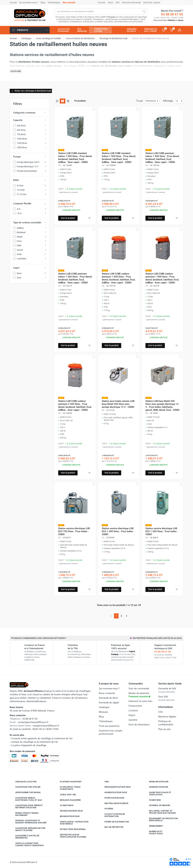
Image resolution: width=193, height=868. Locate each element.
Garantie (133, 720)
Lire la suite (16, 71)
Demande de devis (108, 698)
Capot (30, 268)
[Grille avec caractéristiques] (63, 101)
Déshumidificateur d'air (115, 787)
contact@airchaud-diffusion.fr (33, 722)
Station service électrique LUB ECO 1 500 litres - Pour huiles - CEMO (162, 531)
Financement (135, 706)
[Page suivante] (127, 616)
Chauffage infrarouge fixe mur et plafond (28, 829)
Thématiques (54, 2)
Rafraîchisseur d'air (69, 811)
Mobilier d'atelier (156, 782)
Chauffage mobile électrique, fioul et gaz (26, 799)
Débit (30, 180)
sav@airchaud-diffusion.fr (46, 726)
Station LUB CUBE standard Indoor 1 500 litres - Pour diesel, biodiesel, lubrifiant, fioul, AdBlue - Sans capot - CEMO (119, 158)
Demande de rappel (109, 703)
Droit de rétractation (139, 725)
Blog (43, 2)
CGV (161, 712)
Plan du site (164, 729)
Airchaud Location (24, 782)
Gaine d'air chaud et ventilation (158, 793)
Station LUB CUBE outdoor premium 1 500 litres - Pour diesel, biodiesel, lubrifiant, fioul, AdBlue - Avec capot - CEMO (162, 278)
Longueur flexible (30, 204)
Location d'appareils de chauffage (29, 745)
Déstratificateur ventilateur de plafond (71, 836)
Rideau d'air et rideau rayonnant (25, 814)
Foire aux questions (109, 726)
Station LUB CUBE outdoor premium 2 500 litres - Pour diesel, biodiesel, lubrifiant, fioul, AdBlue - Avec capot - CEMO (75, 406)
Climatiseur (64, 805)
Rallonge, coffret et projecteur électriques (160, 812)
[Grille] (57, 101)
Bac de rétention (112, 827)
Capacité (30, 120)
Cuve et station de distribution (112, 815)
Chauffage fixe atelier (26, 787)
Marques (103, 712)
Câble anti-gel (66, 795)
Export (132, 715)
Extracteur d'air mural (71, 829)
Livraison (133, 711)
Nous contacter (107, 693)
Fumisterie (153, 800)
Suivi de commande (131, 2)
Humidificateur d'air (113, 792)
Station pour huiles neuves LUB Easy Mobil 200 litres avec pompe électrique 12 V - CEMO (118, 404)
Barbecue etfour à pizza (154, 832)
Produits (30, 30)
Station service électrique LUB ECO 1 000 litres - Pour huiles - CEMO (118, 531)
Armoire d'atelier (156, 787)
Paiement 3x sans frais (140, 701)
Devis (110, 2)
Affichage (168, 101)
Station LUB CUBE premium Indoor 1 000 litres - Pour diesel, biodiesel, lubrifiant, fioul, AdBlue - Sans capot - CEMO (162, 158)
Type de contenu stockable (30, 223)
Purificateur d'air (112, 798)
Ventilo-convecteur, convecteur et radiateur (27, 844)
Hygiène (106, 809)
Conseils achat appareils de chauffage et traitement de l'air (42, 738)
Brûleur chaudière (68, 800)
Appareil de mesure (157, 805)
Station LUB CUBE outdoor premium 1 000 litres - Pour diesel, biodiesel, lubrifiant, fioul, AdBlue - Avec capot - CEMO (119, 278)
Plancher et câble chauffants (68, 788)
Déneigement (154, 826)
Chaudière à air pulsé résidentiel (25, 837)
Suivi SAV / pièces (152, 2)
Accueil (13, 2)
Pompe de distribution (114, 822)
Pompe (30, 157)
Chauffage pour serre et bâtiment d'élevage (27, 806)
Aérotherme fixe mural (26, 792)
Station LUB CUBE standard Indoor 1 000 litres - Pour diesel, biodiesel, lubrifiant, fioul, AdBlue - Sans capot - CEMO (75, 158)
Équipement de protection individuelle (161, 820)
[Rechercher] (144, 11)
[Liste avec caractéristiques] (68, 101)
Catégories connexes (30, 113)
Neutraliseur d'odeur (114, 803)
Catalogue (104, 707)
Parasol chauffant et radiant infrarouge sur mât (29, 822)
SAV (118, 2)
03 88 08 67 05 (172, 14)
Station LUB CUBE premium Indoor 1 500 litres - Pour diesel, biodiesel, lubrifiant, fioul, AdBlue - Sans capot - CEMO (75, 278)
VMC (104, 782)
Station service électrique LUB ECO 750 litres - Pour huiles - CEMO (74, 531)
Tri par (140, 101)
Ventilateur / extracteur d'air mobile (72, 823)
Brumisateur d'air (67, 816)
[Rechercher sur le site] (98, 11)
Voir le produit (68, 218)
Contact (102, 2)
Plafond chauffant (68, 782)
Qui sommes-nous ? (29, 2)
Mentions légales (167, 717)
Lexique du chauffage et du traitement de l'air (35, 742)
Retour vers (31, 91)
